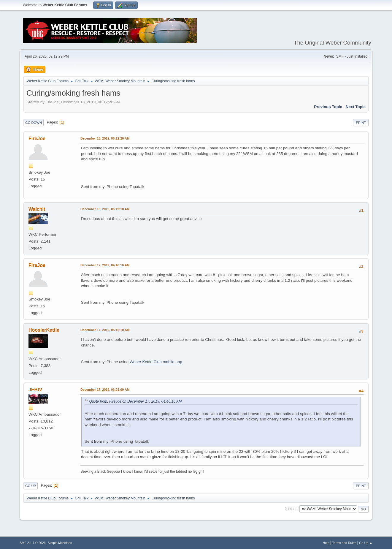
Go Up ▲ (366, 543)
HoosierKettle (44, 330)
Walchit (37, 209)
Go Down (34, 123)
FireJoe (37, 139)
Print (361, 123)
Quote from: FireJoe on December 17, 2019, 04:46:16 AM (135, 401)
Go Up (31, 486)
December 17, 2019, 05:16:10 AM (105, 330)
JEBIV (35, 390)
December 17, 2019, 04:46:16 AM (105, 265)
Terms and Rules (344, 543)
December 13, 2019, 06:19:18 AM (105, 209)
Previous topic (328, 107)
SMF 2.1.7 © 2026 (33, 543)
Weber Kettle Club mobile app (156, 362)
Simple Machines (60, 543)
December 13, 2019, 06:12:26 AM (105, 138)
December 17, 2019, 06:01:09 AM (105, 390)
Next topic (356, 107)
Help (326, 543)
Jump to (291, 509)
